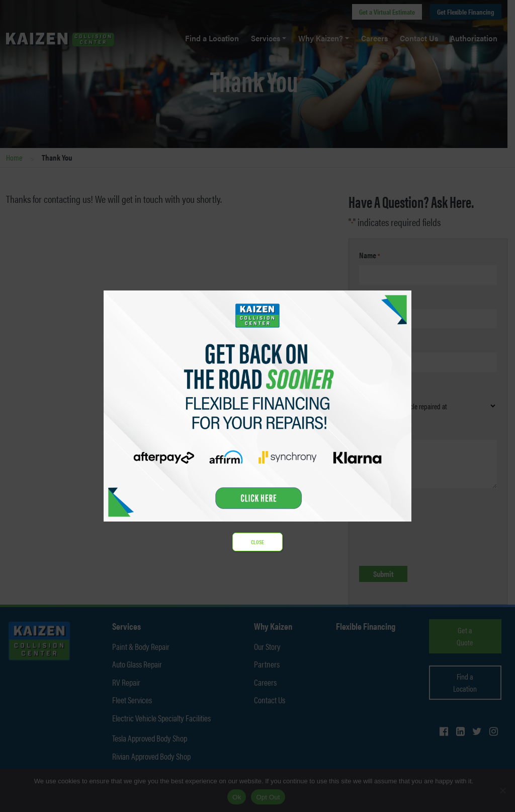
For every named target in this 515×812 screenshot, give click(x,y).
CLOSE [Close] (257, 542)
